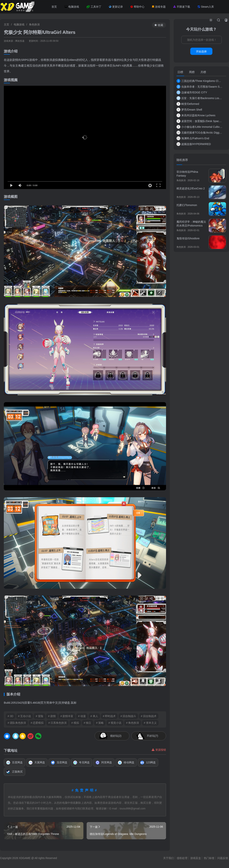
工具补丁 (94, 7)
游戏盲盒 (196, 858)
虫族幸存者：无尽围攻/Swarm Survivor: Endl (199, 87)
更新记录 (116, 7)
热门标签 (209, 858)
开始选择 (201, 51)
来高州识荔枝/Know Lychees (196, 115)
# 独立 (88, 723)
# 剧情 (52, 716)
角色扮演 (34, 24)
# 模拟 (75, 723)
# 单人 (94, 716)
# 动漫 (82, 716)
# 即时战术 (109, 716)
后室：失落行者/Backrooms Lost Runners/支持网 (199, 98)
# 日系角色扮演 (57, 723)
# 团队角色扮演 (17, 723)
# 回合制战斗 (128, 716)
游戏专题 (159, 7)
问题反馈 (223, 858)
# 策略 (100, 723)
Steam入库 (206, 7)
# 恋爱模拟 (37, 723)
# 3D (10, 716)
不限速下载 (182, 7)
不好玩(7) (152, 736)
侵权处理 (182, 858)
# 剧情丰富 (67, 716)
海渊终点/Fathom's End (193, 138)
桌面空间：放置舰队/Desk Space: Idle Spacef (199, 121)
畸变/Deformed (188, 104)
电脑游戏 (72, 7)
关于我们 (169, 858)
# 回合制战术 (149, 716)
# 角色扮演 (133, 723)
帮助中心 (137, 7)
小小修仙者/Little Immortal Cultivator (199, 127)
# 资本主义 (150, 723)
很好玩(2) (116, 736)
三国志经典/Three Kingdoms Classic (199, 81)
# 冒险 (40, 716)
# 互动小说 (25, 716)
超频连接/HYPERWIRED (194, 144)
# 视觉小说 (115, 723)
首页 (54, 7)
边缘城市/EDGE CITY (192, 92)
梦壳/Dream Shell (189, 110)
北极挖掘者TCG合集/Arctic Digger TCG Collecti (199, 133)
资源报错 (159, 750)
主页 (6, 24)
